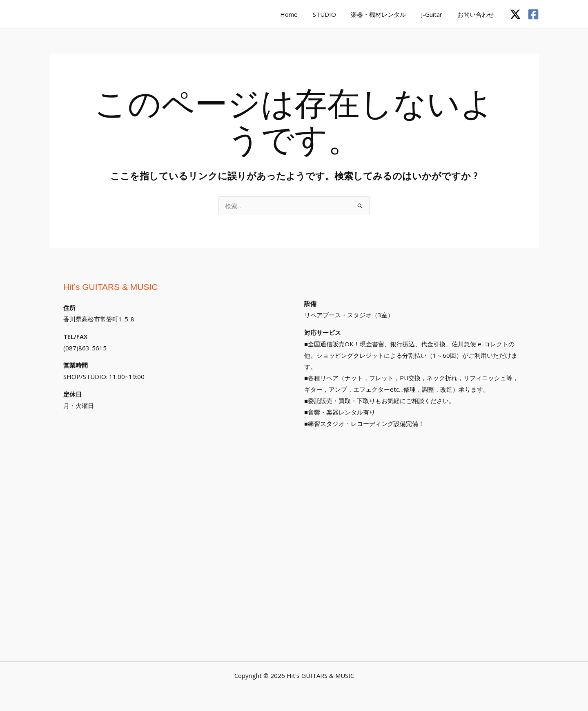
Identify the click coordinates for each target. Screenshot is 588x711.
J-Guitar (436, 14)
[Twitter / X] (515, 14)
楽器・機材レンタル (385, 14)
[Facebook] (533, 14)
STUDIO (334, 14)
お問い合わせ (477, 14)
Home (301, 14)
